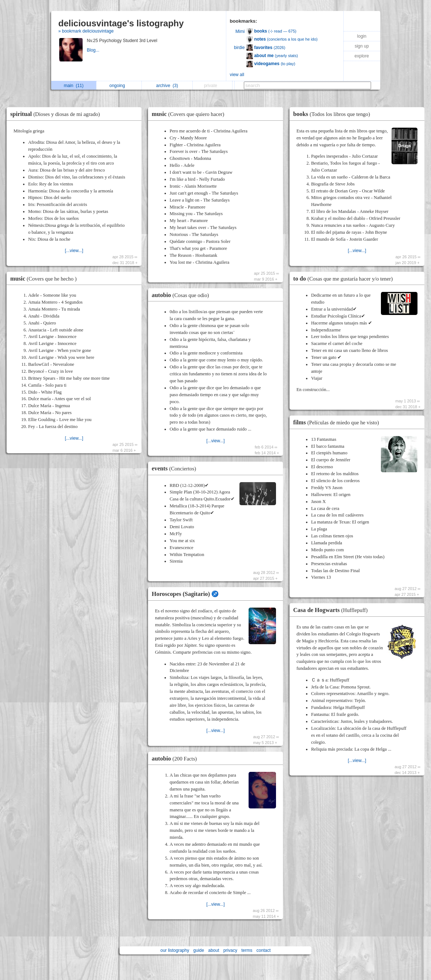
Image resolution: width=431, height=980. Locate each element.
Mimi (240, 31)
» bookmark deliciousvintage (86, 31)
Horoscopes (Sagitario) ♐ (185, 594)
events (176, 468)
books (333, 114)
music (45, 279)
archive (167, 86)
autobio (182, 295)
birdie (239, 48)
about (214, 950)
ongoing (119, 86)
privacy (230, 950)
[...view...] (74, 251)
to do (345, 279)
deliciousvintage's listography (121, 23)
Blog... (94, 50)
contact (264, 950)
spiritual (57, 114)
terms (247, 950)
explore (362, 56)
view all (237, 75)
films (338, 422)
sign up (362, 46)
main (73, 86)
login (362, 36)
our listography (175, 950)
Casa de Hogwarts (332, 610)
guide (199, 950)
